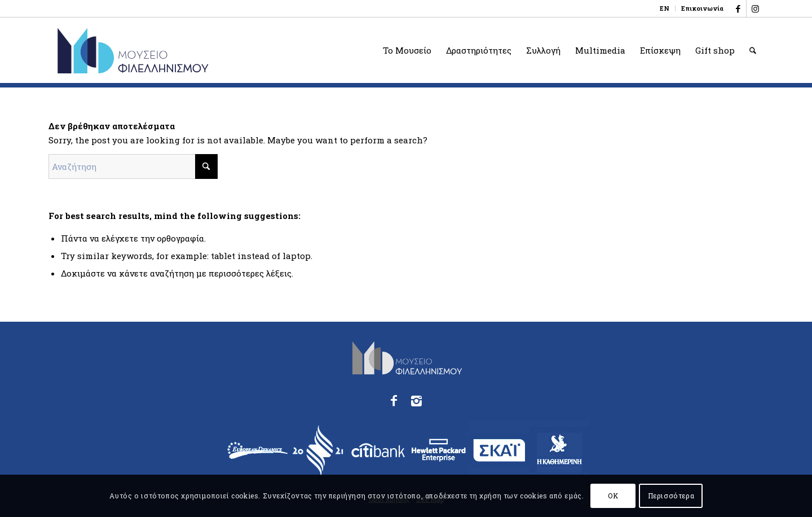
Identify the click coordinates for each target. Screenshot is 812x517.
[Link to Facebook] (738, 8)
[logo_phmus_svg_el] (174, 50)
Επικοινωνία (702, 8)
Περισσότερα (671, 496)
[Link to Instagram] (755, 8)
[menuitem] (665, 8)
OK (613, 496)
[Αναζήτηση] (753, 50)
